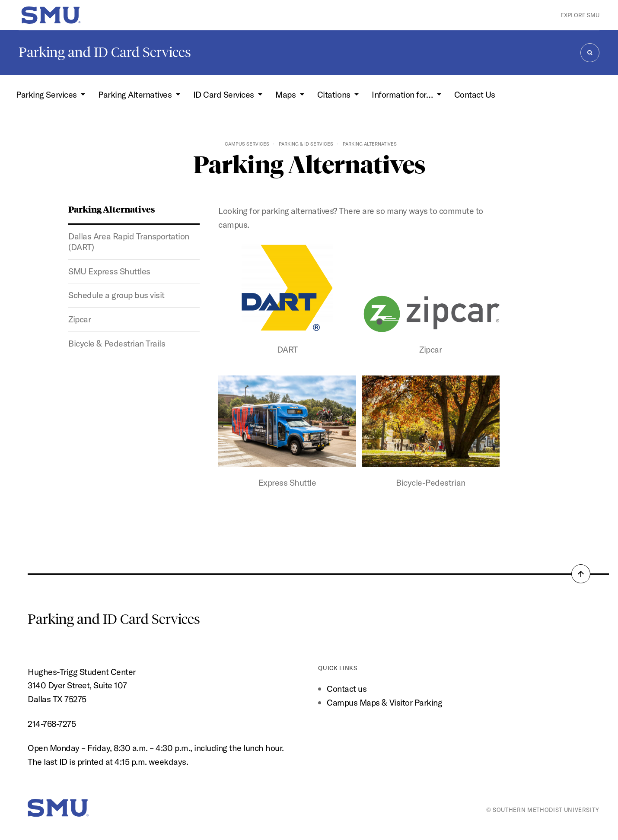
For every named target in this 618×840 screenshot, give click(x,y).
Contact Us (475, 94)
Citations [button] (335, 94)
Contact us (347, 689)
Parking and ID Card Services (105, 52)
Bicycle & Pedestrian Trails (117, 343)
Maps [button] (287, 94)
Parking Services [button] (47, 94)
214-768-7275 (52, 724)
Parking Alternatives (112, 209)
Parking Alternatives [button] (136, 94)
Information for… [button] (403, 94)
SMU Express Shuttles (109, 271)
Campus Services (247, 144)
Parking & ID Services (306, 144)
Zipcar (80, 319)
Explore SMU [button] (580, 15)
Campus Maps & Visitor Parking (384, 702)
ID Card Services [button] (225, 94)
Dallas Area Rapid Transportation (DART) (129, 242)
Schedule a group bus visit (116, 295)
